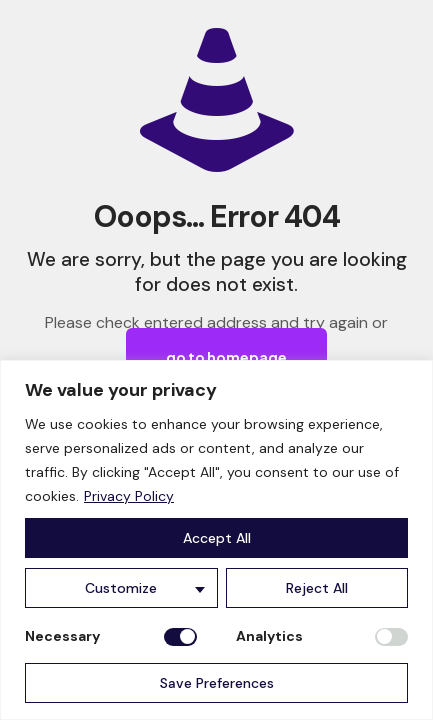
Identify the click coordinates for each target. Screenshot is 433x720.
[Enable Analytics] (391, 637)
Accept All (217, 538)
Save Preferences (217, 683)
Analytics (269, 636)
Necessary (62, 636)
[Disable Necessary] (180, 637)
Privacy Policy (129, 496)
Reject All (317, 588)
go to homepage (226, 357)
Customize (121, 588)
